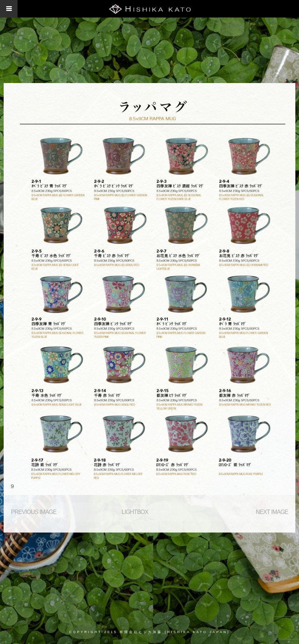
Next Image (272, 512)
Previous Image (34, 512)
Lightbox (135, 512)
